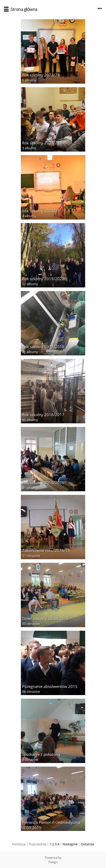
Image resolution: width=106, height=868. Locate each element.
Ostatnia (87, 844)
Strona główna (24, 9)
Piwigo (53, 862)
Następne (70, 844)
